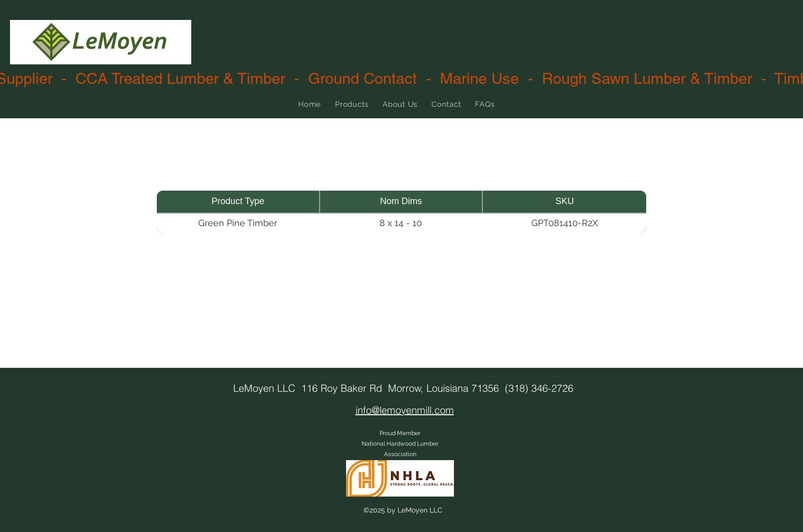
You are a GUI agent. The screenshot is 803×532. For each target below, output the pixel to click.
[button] (352, 104)
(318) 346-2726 (539, 388)
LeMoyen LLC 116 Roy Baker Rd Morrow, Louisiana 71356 (369, 388)
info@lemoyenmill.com (405, 410)
